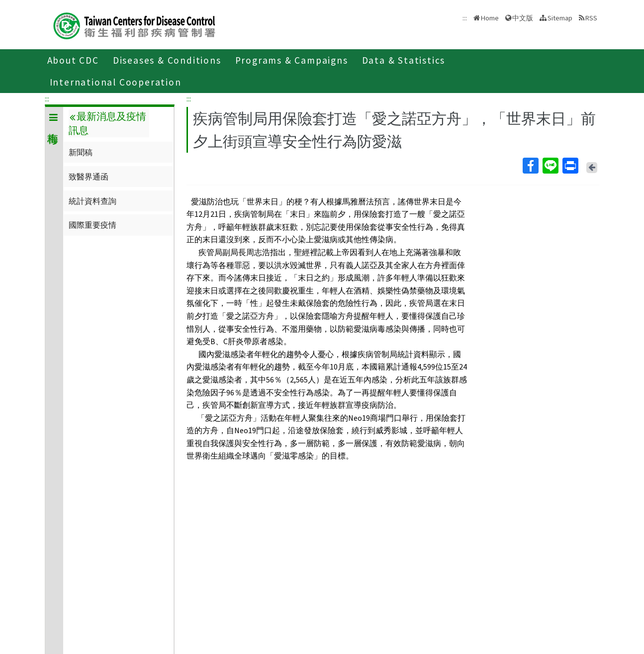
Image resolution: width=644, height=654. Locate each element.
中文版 (523, 18)
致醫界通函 (89, 177)
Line (550, 166)
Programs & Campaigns (292, 60)
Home (490, 18)
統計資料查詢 (92, 201)
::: (47, 98)
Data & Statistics (404, 60)
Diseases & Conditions (167, 60)
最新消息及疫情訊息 (107, 123)
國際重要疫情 (92, 225)
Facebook (530, 166)
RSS (591, 18)
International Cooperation (116, 82)
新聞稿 (81, 152)
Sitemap (560, 18)
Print (570, 166)
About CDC (73, 60)
